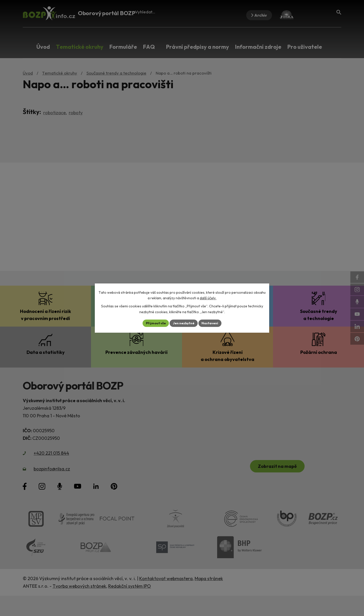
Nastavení (212, 323)
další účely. (208, 298)
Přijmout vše (153, 323)
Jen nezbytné (184, 323)
